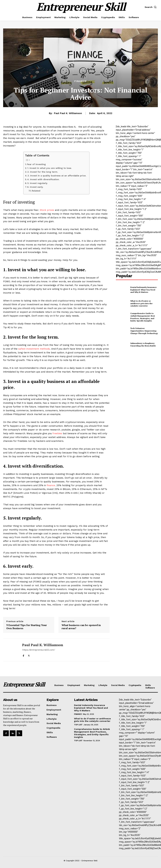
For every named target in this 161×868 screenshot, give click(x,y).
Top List (78, 725)
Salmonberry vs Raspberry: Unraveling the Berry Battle (143, 344)
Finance (80, 81)
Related (36, 191)
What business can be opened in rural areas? (81, 627)
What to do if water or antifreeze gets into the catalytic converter (141, 303)
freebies (57, 433)
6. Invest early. (35, 187)
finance (51, 485)
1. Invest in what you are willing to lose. (50, 168)
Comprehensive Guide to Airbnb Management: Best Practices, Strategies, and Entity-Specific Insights (143, 317)
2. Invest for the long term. (43, 172)
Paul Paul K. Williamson (68, 113)
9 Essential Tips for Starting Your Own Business (27, 627)
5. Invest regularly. (37, 183)
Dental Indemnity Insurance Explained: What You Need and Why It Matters (143, 290)
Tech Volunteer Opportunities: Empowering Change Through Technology (144, 331)
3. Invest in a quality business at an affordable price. (57, 176)
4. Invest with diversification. (43, 179)
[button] (151, 7)
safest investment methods (34, 349)
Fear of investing (36, 164)
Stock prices (47, 210)
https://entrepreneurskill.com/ (38, 650)
